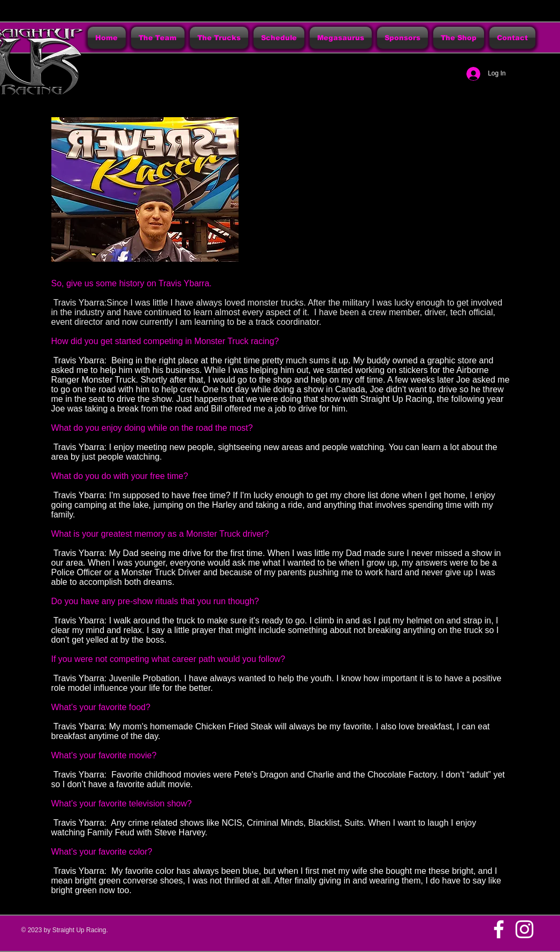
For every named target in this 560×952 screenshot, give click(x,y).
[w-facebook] (499, 929)
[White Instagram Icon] (524, 929)
